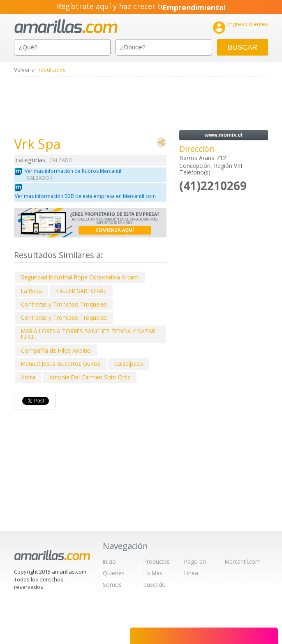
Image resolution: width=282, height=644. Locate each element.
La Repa (31, 291)
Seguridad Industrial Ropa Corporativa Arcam (80, 277)
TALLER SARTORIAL (81, 291)
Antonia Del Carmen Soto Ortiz (90, 377)
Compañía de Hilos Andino (56, 350)
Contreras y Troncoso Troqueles (64, 304)
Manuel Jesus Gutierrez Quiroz (61, 364)
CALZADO (61, 160)
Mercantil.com (243, 561)
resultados (52, 70)
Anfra (28, 377)
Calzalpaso (129, 364)
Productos (157, 561)
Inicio (109, 561)
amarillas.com (66, 27)
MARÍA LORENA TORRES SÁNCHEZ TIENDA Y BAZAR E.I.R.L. (88, 334)
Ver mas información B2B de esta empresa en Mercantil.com (85, 196)
